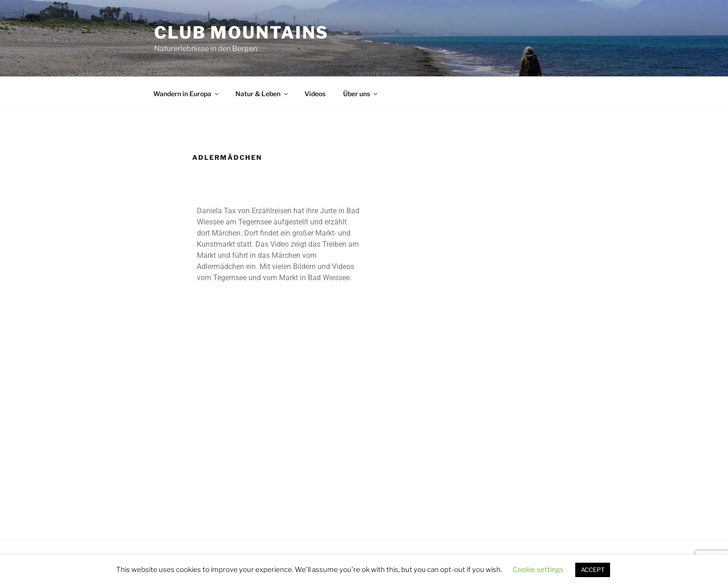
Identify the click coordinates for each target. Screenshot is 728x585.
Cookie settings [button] (538, 570)
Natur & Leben (262, 94)
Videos (315, 94)
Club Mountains (241, 33)
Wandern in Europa (187, 94)
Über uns (361, 94)
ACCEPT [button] (593, 570)
